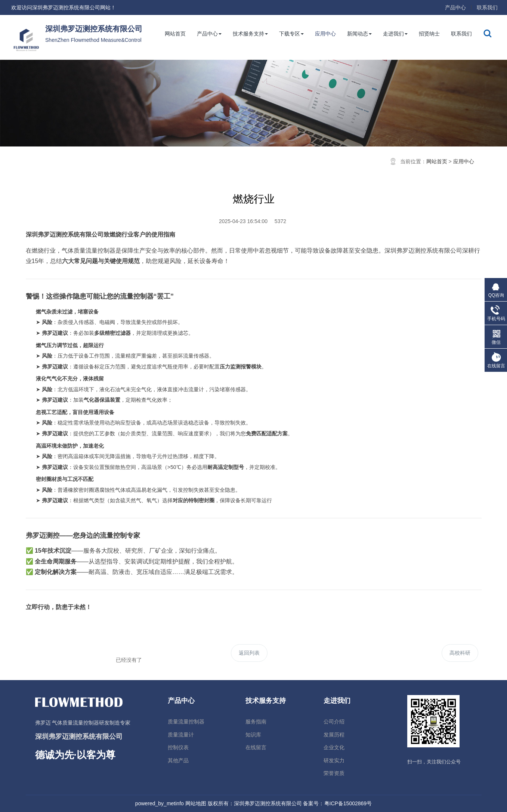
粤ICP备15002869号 (348, 803)
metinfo (175, 803)
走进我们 (395, 34)
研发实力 (334, 760)
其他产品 (178, 760)
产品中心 (455, 7)
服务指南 (256, 722)
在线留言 (256, 747)
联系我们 (487, 7)
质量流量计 (181, 735)
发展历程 (334, 735)
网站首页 (175, 34)
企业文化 (334, 747)
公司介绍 (334, 722)
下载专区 (291, 34)
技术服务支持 (250, 34)
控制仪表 (178, 747)
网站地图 (196, 803)
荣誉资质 (334, 773)
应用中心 (325, 34)
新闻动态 (359, 34)
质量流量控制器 (186, 722)
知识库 (253, 735)
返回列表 (249, 653)
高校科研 (460, 653)
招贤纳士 (429, 34)
